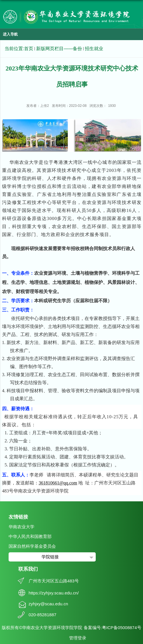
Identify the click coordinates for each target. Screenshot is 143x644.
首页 (29, 49)
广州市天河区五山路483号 (54, 581)
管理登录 (78, 638)
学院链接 (50, 557)
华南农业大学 (21, 527)
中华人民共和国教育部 (30, 536)
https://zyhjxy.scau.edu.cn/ (54, 593)
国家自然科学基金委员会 (32, 546)
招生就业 (94, 49)
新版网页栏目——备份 (59, 49)
